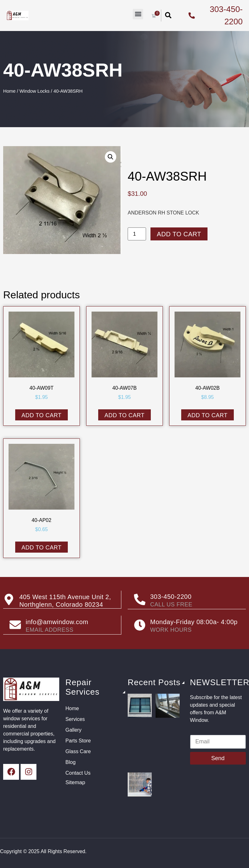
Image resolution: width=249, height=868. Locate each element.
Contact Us (78, 772)
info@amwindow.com (57, 622)
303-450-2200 (171, 597)
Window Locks (35, 91)
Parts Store (78, 740)
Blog (71, 762)
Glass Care (78, 751)
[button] (138, 14)
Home (9, 91)
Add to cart (179, 234)
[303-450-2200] (140, 599)
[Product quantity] (137, 234)
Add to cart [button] (42, 415)
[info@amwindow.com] (15, 624)
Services (75, 719)
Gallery (74, 729)
